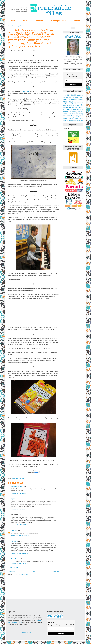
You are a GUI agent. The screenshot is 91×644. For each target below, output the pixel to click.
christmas (70, 100)
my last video (25, 91)
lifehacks (81, 107)
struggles (66, 120)
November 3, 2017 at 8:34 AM (19, 493)
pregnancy (71, 117)
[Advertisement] (33, 587)
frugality (72, 104)
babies (79, 95)
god (82, 104)
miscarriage (80, 111)
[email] (73, 80)
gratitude (66, 106)
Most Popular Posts (59, 21)
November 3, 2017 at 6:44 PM (19, 564)
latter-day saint (73, 107)
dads (75, 102)
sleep (76, 119)
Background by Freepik (26, 633)
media (74, 109)
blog (76, 97)
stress (81, 119)
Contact (77, 21)
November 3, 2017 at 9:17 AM (19, 509)
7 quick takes (15, 478)
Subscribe (39, 21)
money (70, 113)
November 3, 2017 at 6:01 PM (19, 553)
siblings (71, 119)
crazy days (21, 478)
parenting (75, 113)
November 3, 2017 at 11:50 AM (20, 535)
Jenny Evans (15, 559)
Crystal (13, 499)
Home (13, 21)
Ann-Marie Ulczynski (17, 486)
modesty (65, 113)
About (25, 21)
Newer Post (11, 571)
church (75, 100)
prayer (65, 117)
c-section (81, 97)
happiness (80, 106)
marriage (69, 109)
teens (70, 120)
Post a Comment (14, 567)
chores (65, 100)
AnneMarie (14, 541)
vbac (78, 120)
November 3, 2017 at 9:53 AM (19, 525)
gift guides (77, 104)
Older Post (56, 571)
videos (81, 120)
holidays (66, 107)
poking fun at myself (75, 115)
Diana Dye (14, 531)
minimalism (73, 111)
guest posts (73, 106)
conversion (80, 100)
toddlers (74, 120)
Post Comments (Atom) (22, 574)
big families (70, 97)
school (77, 117)
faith (68, 104)
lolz (64, 109)
